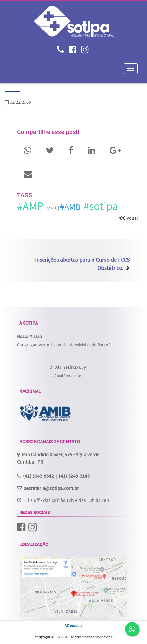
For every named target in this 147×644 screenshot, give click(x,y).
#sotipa (101, 206)
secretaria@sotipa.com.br (51, 488)
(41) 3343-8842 (38, 476)
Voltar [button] (128, 218)
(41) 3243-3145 (74, 476)
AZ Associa (73, 625)
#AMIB (52, 209)
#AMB (70, 207)
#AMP (30, 206)
